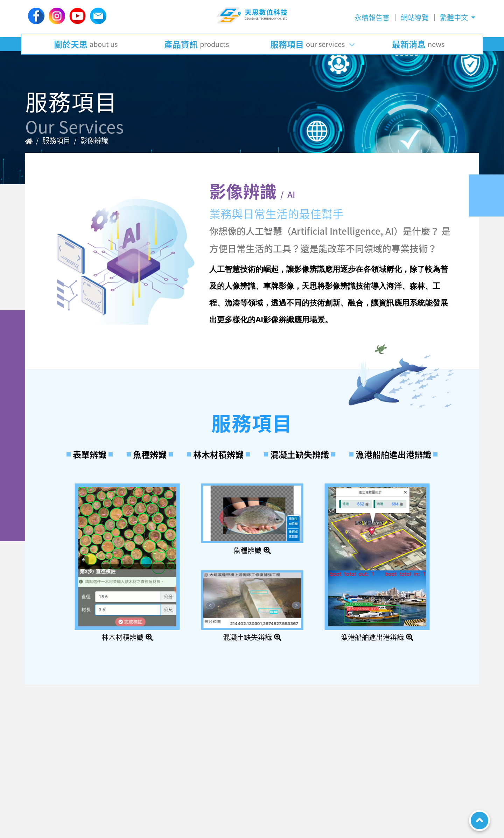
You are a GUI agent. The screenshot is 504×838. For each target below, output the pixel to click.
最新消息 (418, 44)
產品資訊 (197, 44)
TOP (479, 820)
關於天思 (86, 44)
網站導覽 (415, 17)
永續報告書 (372, 17)
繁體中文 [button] (455, 17)
